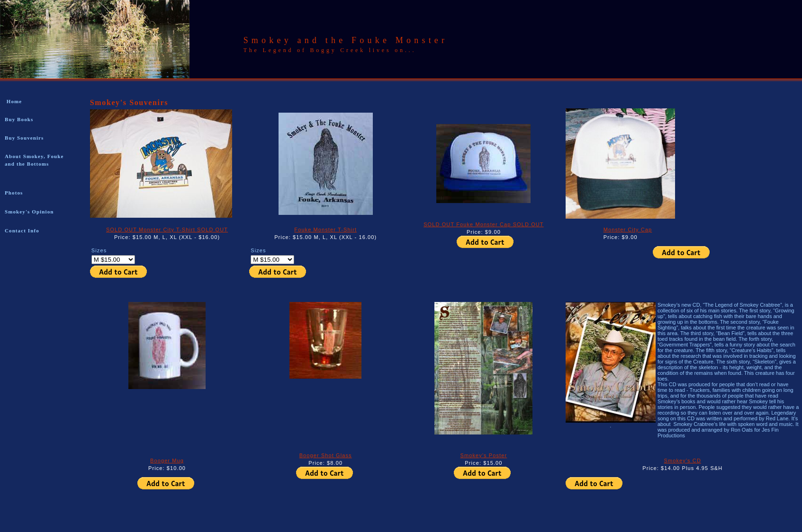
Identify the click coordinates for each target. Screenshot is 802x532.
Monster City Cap (628, 230)
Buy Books (19, 119)
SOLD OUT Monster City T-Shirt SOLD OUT (167, 230)
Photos (14, 193)
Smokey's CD (683, 461)
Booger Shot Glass (326, 455)
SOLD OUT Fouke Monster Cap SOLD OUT (483, 224)
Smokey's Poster (484, 455)
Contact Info (22, 231)
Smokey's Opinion (29, 212)
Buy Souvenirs (24, 138)
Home (13, 101)
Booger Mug (167, 461)
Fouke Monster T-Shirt (325, 230)
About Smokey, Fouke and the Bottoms (34, 160)
